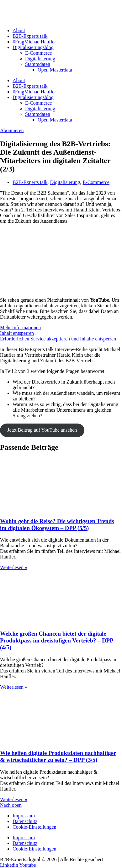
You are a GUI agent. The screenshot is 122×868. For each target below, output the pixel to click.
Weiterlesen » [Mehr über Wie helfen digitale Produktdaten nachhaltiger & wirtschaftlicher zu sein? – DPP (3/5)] (14, 799)
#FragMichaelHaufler (34, 42)
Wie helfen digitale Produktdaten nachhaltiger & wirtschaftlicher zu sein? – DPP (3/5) (58, 756)
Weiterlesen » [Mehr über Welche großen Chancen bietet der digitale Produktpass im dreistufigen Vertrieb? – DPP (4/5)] (14, 687)
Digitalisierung (40, 59)
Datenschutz (25, 821)
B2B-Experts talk (30, 36)
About (19, 30)
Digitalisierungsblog (33, 47)
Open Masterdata (55, 70)
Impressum (24, 816)
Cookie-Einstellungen (34, 827)
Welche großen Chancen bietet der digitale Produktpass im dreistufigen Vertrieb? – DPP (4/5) (57, 640)
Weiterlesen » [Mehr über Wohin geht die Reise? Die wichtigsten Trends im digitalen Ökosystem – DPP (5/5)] (14, 567)
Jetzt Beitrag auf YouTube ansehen (42, 430)
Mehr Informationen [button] (20, 327)
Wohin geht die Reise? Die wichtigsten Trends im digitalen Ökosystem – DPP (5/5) (57, 525)
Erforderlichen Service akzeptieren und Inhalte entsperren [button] (58, 339)
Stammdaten (38, 64)
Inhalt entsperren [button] (17, 333)
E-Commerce (38, 53)
